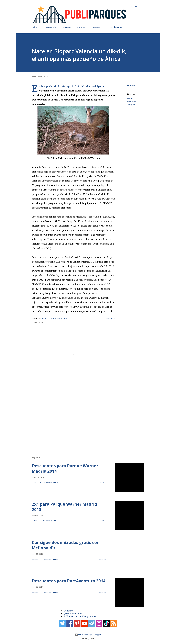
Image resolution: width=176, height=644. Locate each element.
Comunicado (132, 102)
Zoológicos (131, 105)
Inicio (34, 27)
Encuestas (65, 27)
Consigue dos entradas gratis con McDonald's (66, 545)
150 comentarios (51, 521)
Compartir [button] (132, 86)
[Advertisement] (84, 423)
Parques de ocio (48, 27)
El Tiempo (80, 27)
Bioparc (130, 98)
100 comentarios (51, 559)
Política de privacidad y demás (80, 616)
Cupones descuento (113, 27)
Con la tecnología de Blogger (88, 635)
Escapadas (94, 27)
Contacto (69, 611)
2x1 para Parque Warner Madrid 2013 (64, 507)
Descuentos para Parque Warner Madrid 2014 (65, 468)
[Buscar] (134, 6)
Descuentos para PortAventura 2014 (69, 581)
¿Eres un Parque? (73, 613)
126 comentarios (51, 482)
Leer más (103, 482)
